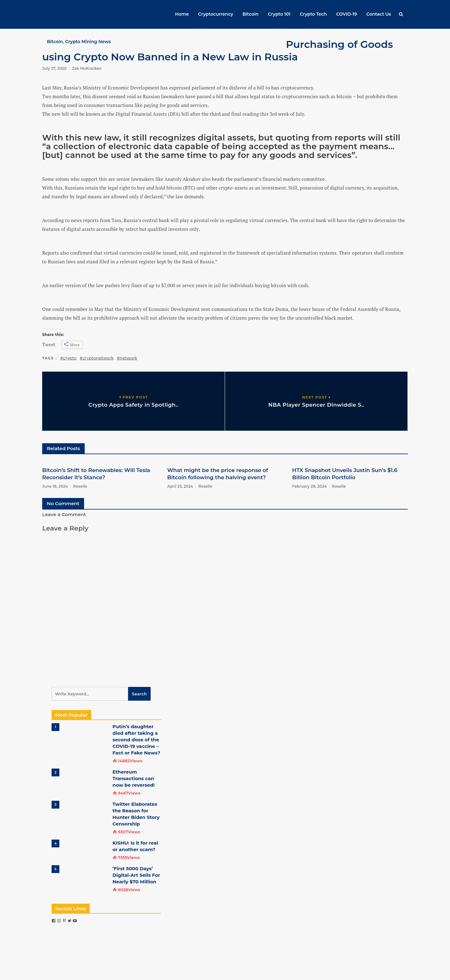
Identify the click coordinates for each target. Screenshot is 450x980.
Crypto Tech (313, 14)
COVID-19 (347, 14)
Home (182, 14)
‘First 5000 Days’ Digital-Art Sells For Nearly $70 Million (136, 875)
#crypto (69, 358)
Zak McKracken (87, 68)
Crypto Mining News (88, 42)
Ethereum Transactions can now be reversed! (134, 778)
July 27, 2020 (54, 68)
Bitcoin (250, 14)
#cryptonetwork (97, 358)
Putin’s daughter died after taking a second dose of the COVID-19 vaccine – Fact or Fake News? (136, 740)
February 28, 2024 (309, 486)
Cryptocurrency (216, 14)
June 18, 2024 (55, 486)
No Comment (63, 503)
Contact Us (379, 14)
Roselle (80, 486)
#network (127, 358)
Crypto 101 (279, 14)
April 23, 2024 (180, 486)
